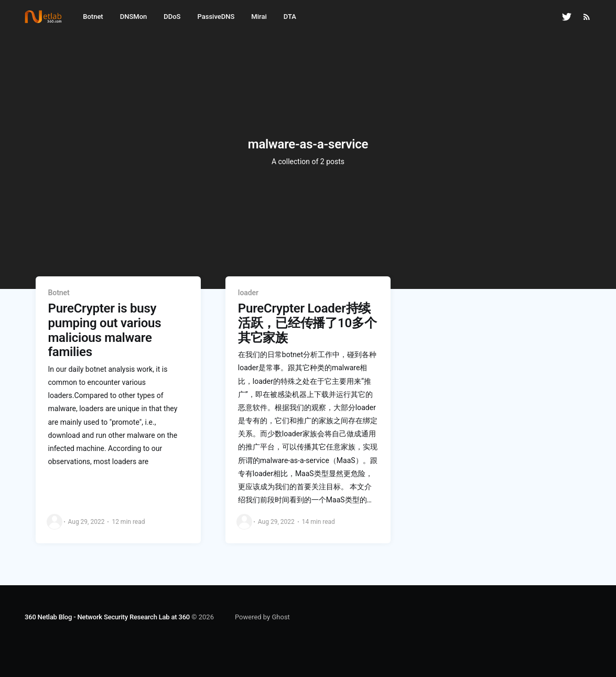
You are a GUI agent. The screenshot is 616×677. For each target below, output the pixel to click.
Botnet (93, 17)
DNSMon (134, 17)
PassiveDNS (216, 17)
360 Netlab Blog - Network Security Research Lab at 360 (107, 617)
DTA (290, 17)
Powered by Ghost (262, 617)
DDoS (172, 17)
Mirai (259, 17)
